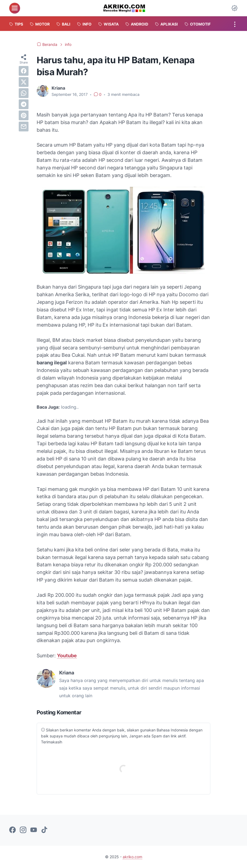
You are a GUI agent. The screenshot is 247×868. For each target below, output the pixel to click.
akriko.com (132, 857)
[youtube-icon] (34, 830)
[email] (24, 127)
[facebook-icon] (12, 830)
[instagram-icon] (23, 830)
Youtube (67, 656)
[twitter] (24, 82)
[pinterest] (24, 115)
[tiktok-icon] (44, 830)
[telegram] (24, 104)
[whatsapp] (24, 93)
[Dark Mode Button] (235, 8)
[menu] (15, 8)
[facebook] (24, 71)
